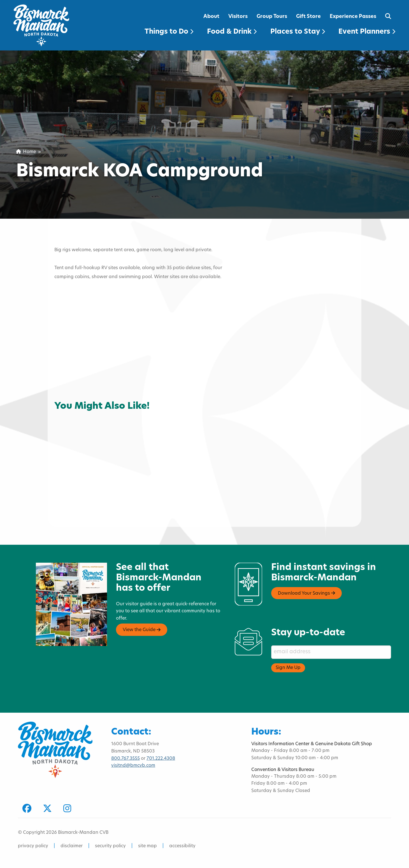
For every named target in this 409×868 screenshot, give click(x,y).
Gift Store (308, 17)
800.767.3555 (126, 759)
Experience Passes (353, 17)
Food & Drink (232, 32)
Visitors (238, 17)
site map (147, 846)
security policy (110, 846)
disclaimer (72, 846)
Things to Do (169, 32)
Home (26, 152)
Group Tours (272, 17)
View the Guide (142, 630)
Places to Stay (298, 32)
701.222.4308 (161, 759)
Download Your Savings (306, 593)
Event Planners (367, 32)
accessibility (182, 846)
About (211, 17)
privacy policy (33, 846)
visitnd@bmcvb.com (133, 766)
